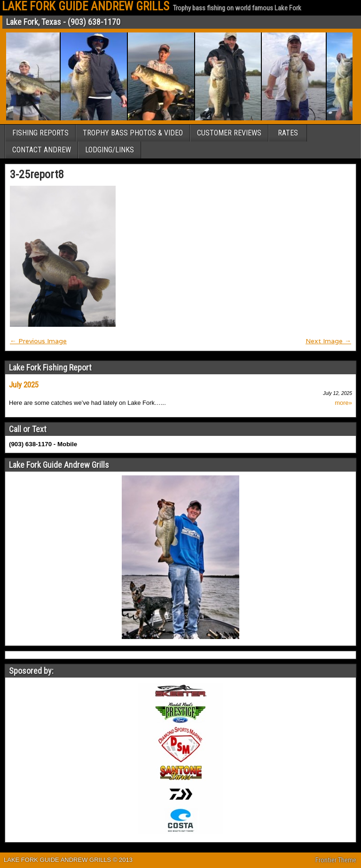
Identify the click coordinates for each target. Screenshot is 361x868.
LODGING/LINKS (110, 150)
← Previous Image (38, 341)
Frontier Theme (336, 860)
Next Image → (328, 341)
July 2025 (24, 385)
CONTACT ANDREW (42, 150)
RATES (288, 133)
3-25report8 (37, 174)
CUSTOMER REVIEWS (229, 133)
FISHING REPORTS (40, 133)
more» (343, 403)
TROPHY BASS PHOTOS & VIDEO (133, 133)
